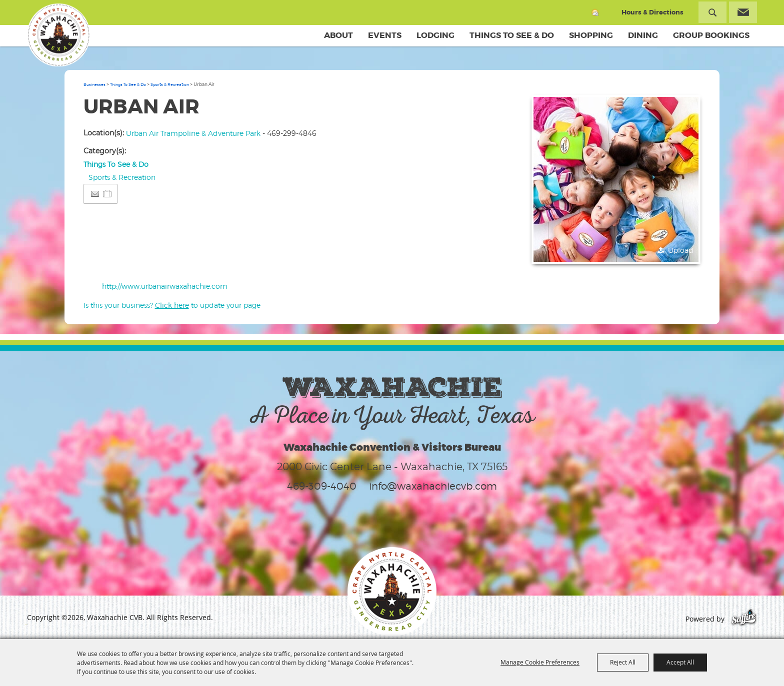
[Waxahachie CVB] (58, 35)
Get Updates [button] (743, 12)
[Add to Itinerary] (108, 194)
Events (385, 35)
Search (712, 12)
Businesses (94, 84)
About (338, 35)
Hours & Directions (652, 12)
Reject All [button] (623, 662)
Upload (681, 250)
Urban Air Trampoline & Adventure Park (193, 133)
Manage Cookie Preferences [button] (540, 662)
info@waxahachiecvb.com (433, 486)
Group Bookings (711, 35)
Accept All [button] (680, 662)
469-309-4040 (322, 486)
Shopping (591, 35)
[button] (616, 179)
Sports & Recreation (170, 84)
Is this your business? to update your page (172, 305)
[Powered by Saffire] (744, 619)
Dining (643, 35)
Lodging (435, 35)
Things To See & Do (512, 35)
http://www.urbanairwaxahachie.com (165, 286)
